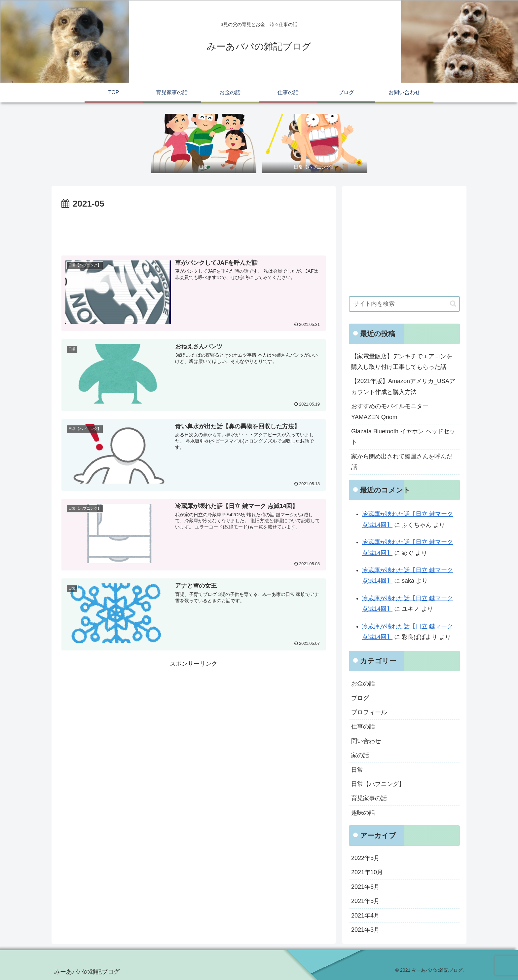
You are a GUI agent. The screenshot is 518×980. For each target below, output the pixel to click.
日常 (357, 770)
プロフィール (369, 712)
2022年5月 (365, 858)
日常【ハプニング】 (378, 784)
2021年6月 (365, 887)
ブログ (360, 698)
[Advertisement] (194, 230)
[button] (453, 304)
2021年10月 (367, 872)
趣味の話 (363, 813)
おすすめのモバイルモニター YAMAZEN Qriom (390, 412)
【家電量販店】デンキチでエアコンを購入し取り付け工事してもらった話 (402, 362)
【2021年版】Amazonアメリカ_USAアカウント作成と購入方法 (403, 386)
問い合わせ (366, 741)
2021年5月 (365, 901)
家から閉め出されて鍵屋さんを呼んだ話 (402, 462)
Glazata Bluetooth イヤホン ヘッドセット (403, 437)
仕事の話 (363, 726)
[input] (404, 304)
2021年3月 (365, 930)
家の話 (360, 755)
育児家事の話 (369, 798)
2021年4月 (365, 916)
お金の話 (363, 684)
